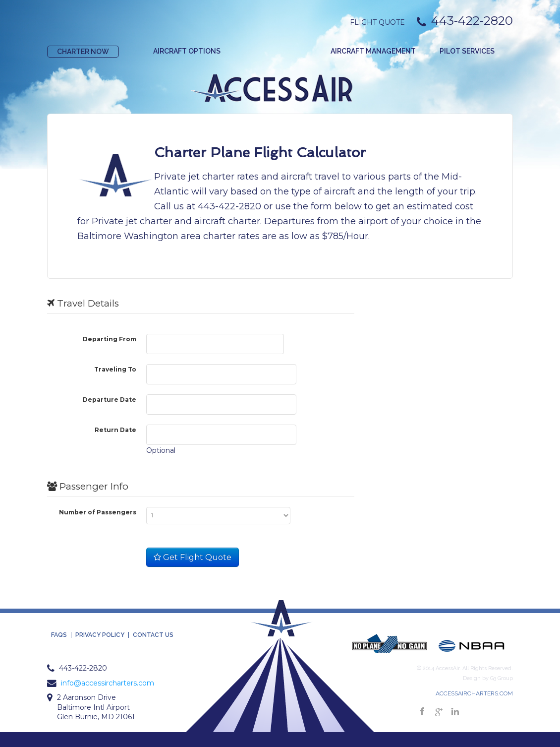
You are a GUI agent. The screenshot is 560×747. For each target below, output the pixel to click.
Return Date (115, 430)
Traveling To (115, 369)
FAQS (59, 635)
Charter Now (83, 52)
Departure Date (110, 399)
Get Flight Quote (193, 557)
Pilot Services (467, 51)
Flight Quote (377, 22)
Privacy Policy (100, 635)
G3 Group (502, 678)
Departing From (110, 339)
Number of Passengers (98, 512)
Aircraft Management (373, 51)
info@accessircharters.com (108, 683)
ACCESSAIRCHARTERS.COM (474, 693)
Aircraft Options (187, 51)
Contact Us (153, 635)
